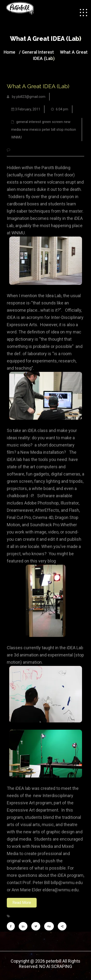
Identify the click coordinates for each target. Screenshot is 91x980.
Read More (22, 903)
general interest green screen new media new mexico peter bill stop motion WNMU (44, 130)
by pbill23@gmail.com (26, 97)
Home (9, 52)
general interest (38, 52)
